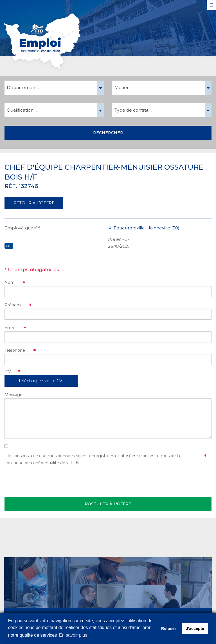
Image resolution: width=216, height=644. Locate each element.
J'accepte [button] (195, 628)
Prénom (13, 305)
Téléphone (15, 350)
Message (13, 395)
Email (10, 327)
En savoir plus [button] (73, 635)
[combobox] (54, 88)
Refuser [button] (169, 628)
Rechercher (108, 133)
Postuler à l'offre (108, 504)
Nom (10, 282)
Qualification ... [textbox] (22, 110)
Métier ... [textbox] (123, 88)
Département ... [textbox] (24, 88)
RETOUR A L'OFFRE (34, 203)
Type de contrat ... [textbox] (133, 110)
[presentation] (47, 480)
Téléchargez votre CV (40, 381)
